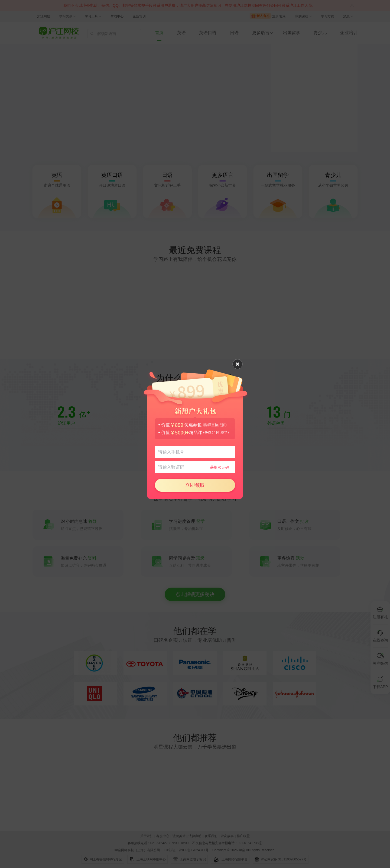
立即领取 (195, 485)
